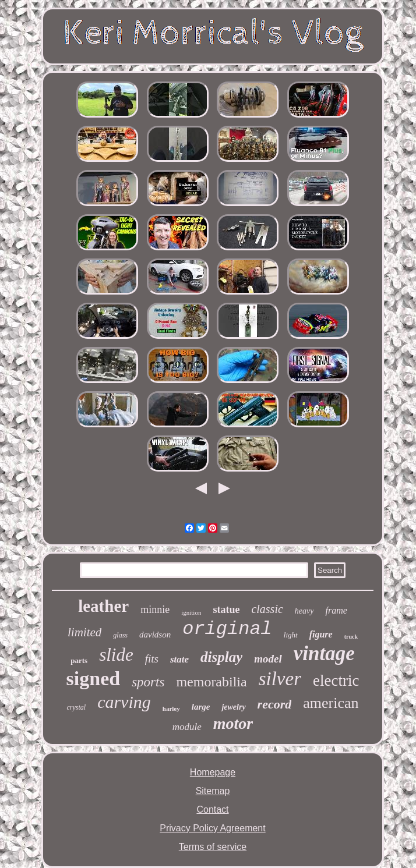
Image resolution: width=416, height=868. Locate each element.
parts (79, 660)
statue (226, 610)
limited (84, 632)
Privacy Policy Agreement (212, 828)
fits (152, 659)
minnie (155, 610)
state (179, 659)
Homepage (213, 772)
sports (148, 682)
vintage (324, 653)
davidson (155, 635)
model (268, 659)
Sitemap (213, 791)
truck (351, 637)
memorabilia (211, 682)
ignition (191, 612)
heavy (304, 611)
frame (336, 610)
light (291, 635)
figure (321, 634)
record (275, 704)
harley (171, 708)
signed (94, 679)
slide (116, 655)
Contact (212, 809)
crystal (76, 707)
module (187, 727)
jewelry (233, 707)
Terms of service (213, 847)
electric (336, 681)
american (331, 703)
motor (233, 723)
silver (280, 679)
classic (267, 609)
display (221, 657)
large (201, 707)
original (227, 629)
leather (103, 606)
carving (124, 702)
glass (120, 635)
